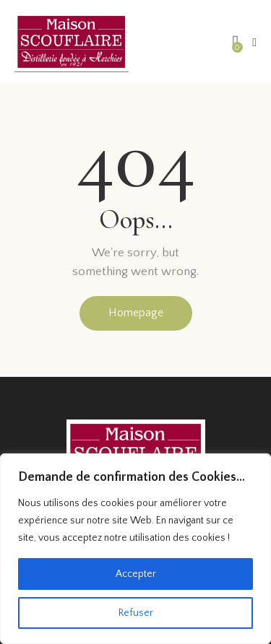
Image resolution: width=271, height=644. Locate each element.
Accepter (136, 574)
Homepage (136, 313)
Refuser (136, 613)
